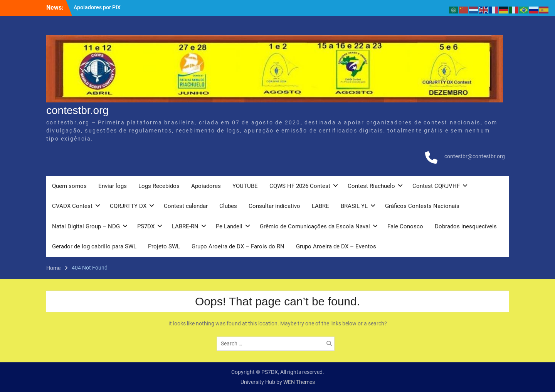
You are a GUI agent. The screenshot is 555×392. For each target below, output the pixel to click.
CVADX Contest (72, 206)
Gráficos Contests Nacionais (422, 206)
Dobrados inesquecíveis (466, 226)
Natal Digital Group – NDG (86, 226)
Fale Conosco (405, 226)
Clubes (228, 206)
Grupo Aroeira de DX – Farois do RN (238, 246)
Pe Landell (229, 226)
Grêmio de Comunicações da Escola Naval (315, 226)
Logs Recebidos (159, 186)
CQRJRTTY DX (128, 206)
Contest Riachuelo (371, 186)
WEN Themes (299, 382)
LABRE (320, 206)
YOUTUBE (245, 186)
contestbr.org (77, 110)
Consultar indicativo (274, 206)
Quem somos (69, 186)
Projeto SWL (164, 246)
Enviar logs (113, 186)
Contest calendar (186, 206)
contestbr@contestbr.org (475, 156)
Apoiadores (206, 186)
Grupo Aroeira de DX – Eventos (336, 246)
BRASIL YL (354, 206)
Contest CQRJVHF (436, 186)
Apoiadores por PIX (97, 7)
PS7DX (146, 226)
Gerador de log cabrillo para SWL (94, 246)
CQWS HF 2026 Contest (300, 186)
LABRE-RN (185, 226)
